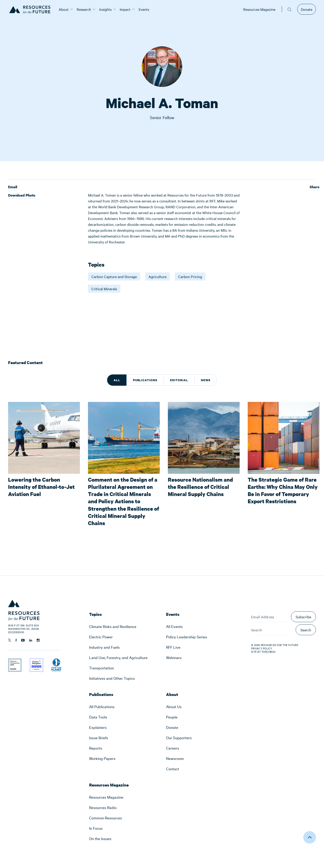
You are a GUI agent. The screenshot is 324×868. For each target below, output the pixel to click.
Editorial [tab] (179, 380)
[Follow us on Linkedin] (31, 640)
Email (13, 187)
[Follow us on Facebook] (16, 640)
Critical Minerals (104, 289)
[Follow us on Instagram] (38, 640)
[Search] (272, 630)
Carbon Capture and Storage (114, 276)
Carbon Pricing (190, 276)
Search (306, 630)
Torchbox (268, 652)
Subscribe (303, 617)
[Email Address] (270, 617)
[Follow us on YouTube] (23, 640)
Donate (307, 9)
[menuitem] (64, 9)
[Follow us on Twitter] (10, 640)
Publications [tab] (145, 380)
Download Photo (22, 196)
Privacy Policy (262, 648)
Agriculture (157, 276)
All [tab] (117, 380)
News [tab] (206, 380)
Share (315, 187)
